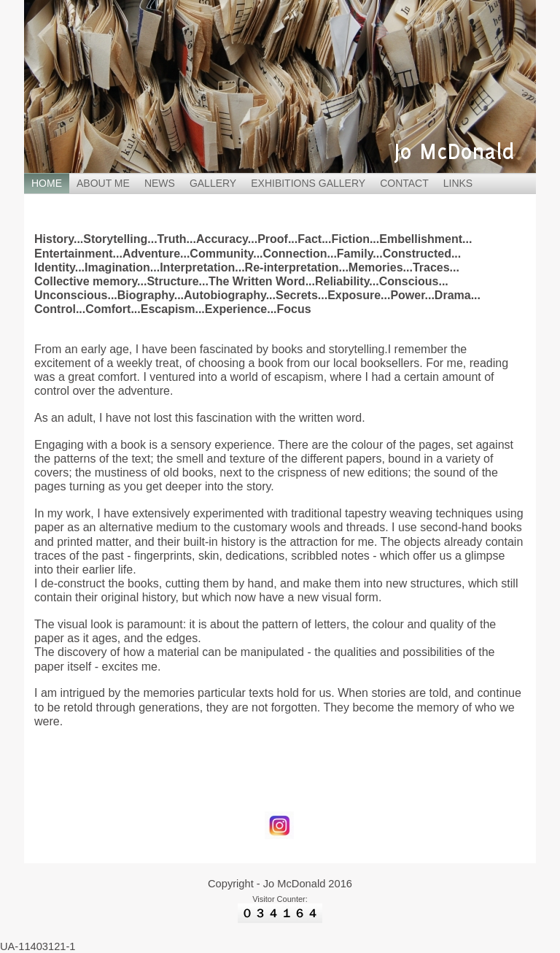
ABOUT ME (103, 183)
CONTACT (404, 183)
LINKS (458, 183)
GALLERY (213, 183)
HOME (47, 183)
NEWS (160, 183)
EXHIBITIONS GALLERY (308, 183)
